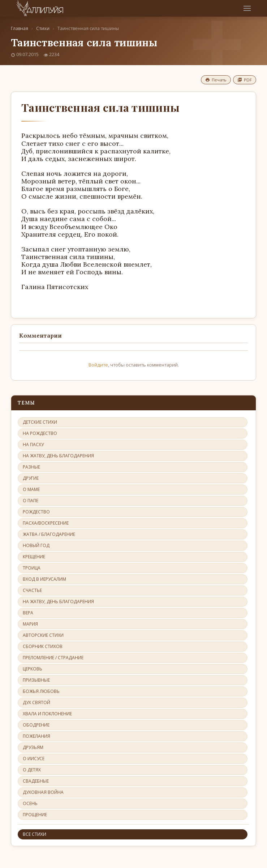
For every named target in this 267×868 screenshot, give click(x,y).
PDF (245, 80)
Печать (216, 80)
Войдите (98, 365)
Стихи (43, 28)
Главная (20, 28)
